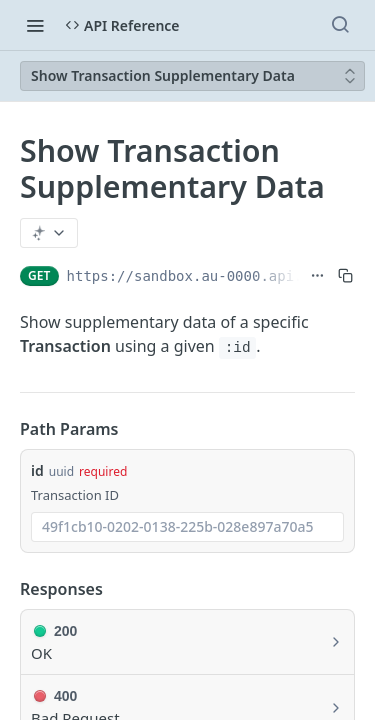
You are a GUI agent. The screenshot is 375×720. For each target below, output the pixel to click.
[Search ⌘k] (340, 25)
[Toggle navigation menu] (35, 25)
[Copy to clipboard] (345, 276)
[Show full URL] (317, 276)
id (37, 470)
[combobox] (187, 527)
